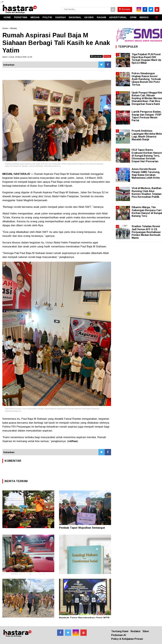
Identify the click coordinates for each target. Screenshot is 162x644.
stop (107, 56)
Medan (14, 28)
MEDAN (35, 17)
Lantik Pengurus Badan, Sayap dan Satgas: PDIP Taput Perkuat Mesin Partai (146, 116)
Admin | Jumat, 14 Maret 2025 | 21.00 (17, 57)
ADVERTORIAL (118, 17)
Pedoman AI (119, 635)
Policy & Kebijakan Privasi (127, 639)
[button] (156, 16)
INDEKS (144, 17)
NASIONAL (75, 17)
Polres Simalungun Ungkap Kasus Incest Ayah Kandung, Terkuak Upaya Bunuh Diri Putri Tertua (146, 79)
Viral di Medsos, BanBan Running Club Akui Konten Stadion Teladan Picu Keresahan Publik (147, 192)
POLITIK (47, 17)
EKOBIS (89, 17)
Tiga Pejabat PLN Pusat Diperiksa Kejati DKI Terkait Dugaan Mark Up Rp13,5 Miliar (146, 59)
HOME (7, 17)
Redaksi (135, 631)
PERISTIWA (21, 17)
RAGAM (101, 17)
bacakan (96, 56)
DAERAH (61, 17)
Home (5, 28)
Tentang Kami (120, 631)
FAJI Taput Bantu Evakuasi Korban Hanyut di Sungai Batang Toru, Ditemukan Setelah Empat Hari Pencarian (147, 156)
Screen (125, 9)
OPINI (133, 17)
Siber (146, 631)
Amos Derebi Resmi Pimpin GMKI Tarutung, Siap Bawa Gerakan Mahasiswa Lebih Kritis (146, 173)
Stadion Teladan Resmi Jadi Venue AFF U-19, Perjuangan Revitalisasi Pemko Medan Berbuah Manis (146, 232)
